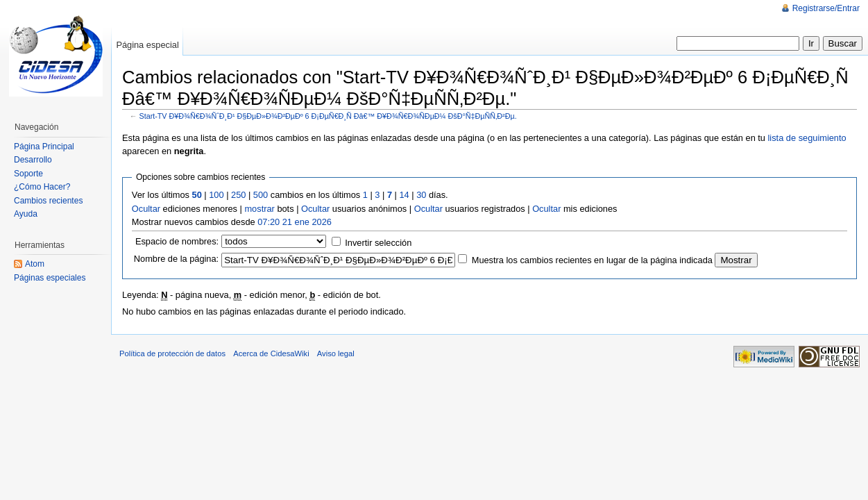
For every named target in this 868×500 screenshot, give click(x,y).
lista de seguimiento (807, 138)
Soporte (28, 174)
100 (216, 195)
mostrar (259, 209)
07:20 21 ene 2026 (295, 222)
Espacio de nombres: (177, 241)
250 (238, 195)
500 (261, 195)
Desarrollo (33, 160)
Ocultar (146, 209)
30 (421, 195)
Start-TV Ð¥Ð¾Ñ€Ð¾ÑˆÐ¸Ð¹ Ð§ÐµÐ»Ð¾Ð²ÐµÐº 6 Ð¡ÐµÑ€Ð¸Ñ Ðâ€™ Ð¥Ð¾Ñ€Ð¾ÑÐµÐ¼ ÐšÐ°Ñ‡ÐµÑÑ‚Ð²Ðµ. (328, 116)
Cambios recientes (48, 201)
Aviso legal (336, 353)
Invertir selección (378, 243)
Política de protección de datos (172, 353)
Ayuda (26, 214)
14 (404, 195)
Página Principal (44, 147)
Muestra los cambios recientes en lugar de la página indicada (592, 260)
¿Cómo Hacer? (42, 187)
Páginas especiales (50, 278)
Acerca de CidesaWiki (271, 353)
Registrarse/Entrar (826, 8)
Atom (35, 264)
